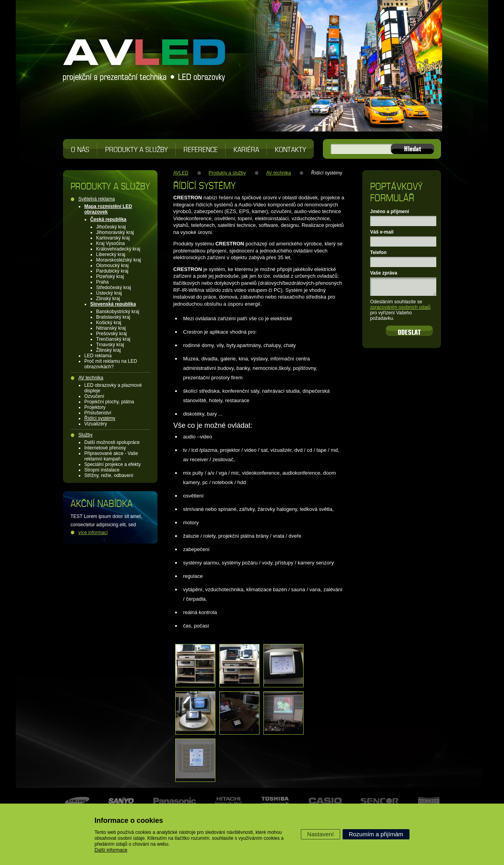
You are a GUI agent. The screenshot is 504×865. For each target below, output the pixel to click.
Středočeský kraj (114, 288)
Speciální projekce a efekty (112, 464)
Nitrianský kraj (111, 328)
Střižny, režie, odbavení (109, 475)
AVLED (181, 173)
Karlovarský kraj (113, 238)
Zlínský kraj (108, 299)
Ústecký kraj (109, 293)
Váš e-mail (382, 232)
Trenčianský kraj (113, 339)
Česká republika (108, 219)
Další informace (111, 850)
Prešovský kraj (111, 334)
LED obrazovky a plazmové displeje (113, 388)
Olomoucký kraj (112, 265)
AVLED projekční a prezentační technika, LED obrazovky (145, 55)
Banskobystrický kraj (118, 312)
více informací (93, 533)
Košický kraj (109, 323)
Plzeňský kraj (110, 277)
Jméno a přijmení (390, 212)
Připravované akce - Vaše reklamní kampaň (111, 456)
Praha (102, 282)
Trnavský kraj (110, 345)
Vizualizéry (96, 424)
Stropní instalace (102, 470)
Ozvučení (94, 396)
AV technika (91, 378)
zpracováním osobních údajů (400, 307)
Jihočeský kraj (111, 227)
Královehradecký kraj (118, 249)
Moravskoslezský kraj (119, 260)
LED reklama (98, 356)
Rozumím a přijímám (376, 834)
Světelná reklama (97, 199)
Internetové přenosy (105, 448)
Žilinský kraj (108, 350)
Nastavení (321, 834)
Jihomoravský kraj (115, 232)
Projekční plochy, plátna (109, 402)
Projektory (95, 407)
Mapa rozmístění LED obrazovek (108, 209)
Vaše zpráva (384, 273)
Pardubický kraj (112, 271)
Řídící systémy (100, 418)
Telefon (378, 252)
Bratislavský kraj (113, 317)
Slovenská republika (113, 304)
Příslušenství (98, 413)
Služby (85, 435)
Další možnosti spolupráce (112, 442)
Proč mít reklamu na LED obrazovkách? (111, 364)
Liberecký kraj (111, 254)
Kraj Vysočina (110, 243)
